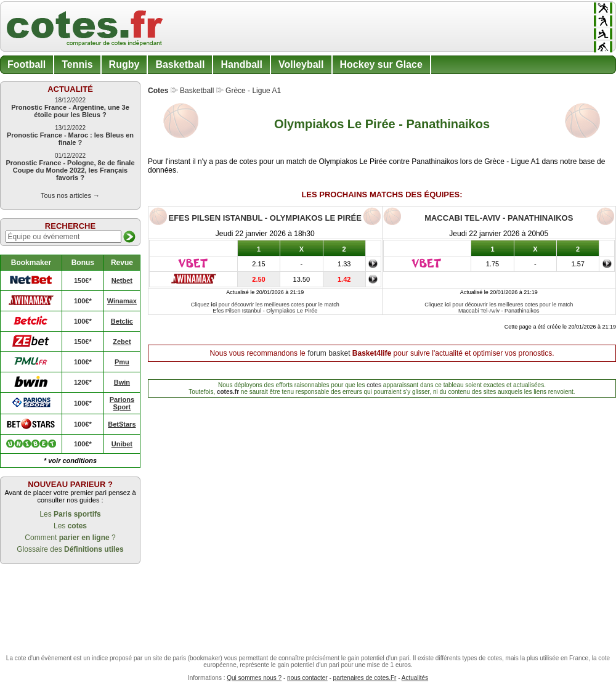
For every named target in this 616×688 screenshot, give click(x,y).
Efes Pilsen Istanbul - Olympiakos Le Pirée (265, 218)
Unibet (122, 444)
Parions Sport (122, 403)
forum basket (329, 353)
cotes (374, 385)
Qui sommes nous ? (254, 678)
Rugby (124, 64)
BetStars (122, 424)
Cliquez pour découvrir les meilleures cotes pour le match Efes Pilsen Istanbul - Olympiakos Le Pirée (265, 308)
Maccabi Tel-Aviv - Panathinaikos (499, 218)
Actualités (415, 678)
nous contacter (307, 678)
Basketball (180, 64)
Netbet (122, 281)
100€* (83, 301)
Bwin (122, 382)
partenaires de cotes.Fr (365, 678)
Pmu (122, 362)
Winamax (122, 301)
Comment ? (70, 538)
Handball (241, 64)
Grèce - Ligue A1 (253, 91)
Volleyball (301, 64)
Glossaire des (70, 549)
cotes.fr (228, 392)
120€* (83, 382)
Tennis (77, 64)
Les (70, 514)
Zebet (122, 342)
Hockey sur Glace (381, 64)
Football (26, 64)
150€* (83, 281)
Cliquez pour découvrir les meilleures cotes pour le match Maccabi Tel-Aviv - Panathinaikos (499, 308)
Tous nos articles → (70, 195)
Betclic (122, 321)
